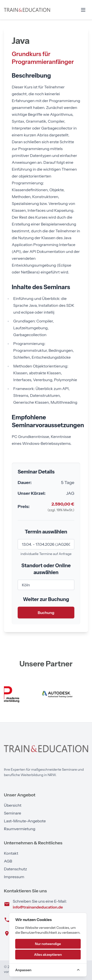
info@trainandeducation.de (38, 907)
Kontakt (11, 853)
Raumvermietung (20, 829)
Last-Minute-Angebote (25, 821)
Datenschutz (15, 869)
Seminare (13, 813)
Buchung (46, 613)
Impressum (14, 877)
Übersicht (13, 805)
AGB (8, 861)
